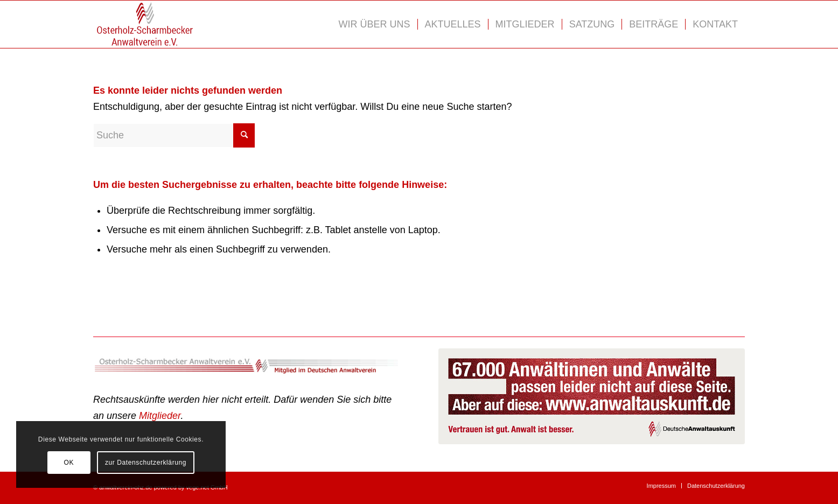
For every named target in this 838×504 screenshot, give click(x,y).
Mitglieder (160, 416)
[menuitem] (375, 24)
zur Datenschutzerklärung (146, 463)
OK (69, 463)
